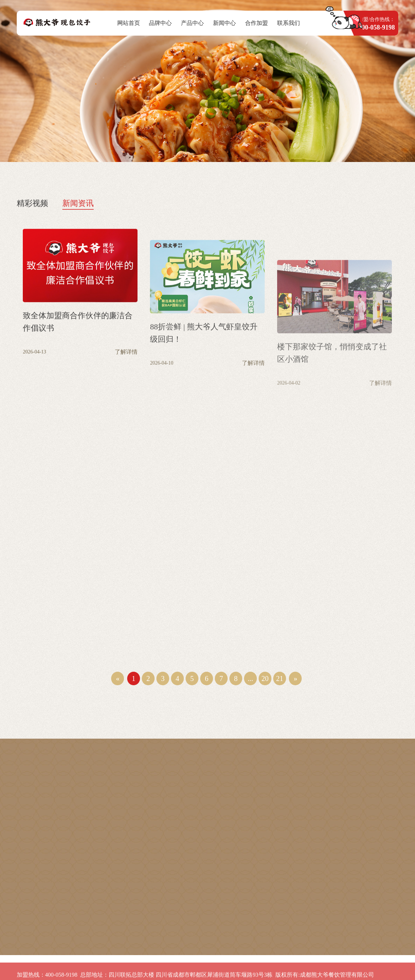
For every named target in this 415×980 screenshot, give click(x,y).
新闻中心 (224, 23)
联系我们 (289, 23)
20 (265, 678)
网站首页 (129, 23)
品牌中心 (160, 23)
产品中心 (192, 23)
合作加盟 (256, 23)
